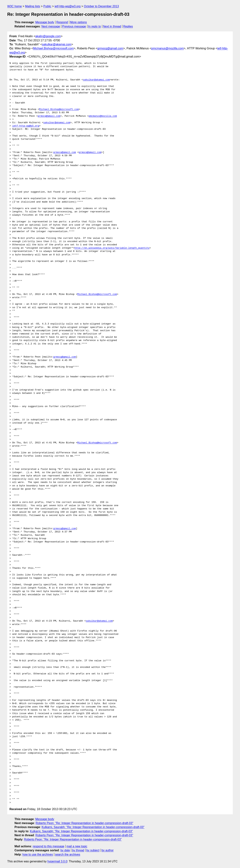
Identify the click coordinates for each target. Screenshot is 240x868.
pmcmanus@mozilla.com (168, 48)
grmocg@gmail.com (110, 48)
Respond (62, 22)
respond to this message (48, 846)
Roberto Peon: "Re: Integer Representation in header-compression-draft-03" (85, 823)
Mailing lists (33, 6)
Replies (128, 26)
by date (65, 850)
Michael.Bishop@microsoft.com (53, 48)
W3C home (15, 6)
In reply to (94, 26)
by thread (78, 850)
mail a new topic (77, 846)
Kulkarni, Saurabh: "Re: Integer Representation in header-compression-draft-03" (93, 827)
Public (47, 6)
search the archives (68, 854)
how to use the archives (38, 854)
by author (108, 850)
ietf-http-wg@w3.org (68, 6)
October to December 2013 (101, 6)
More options (79, 22)
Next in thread (112, 26)
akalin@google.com (48, 36)
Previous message (74, 26)
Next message (51, 26)
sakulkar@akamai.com (57, 44)
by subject (93, 850)
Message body (45, 22)
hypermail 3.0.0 (57, 861)
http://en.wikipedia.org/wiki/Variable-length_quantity (112, 248)
